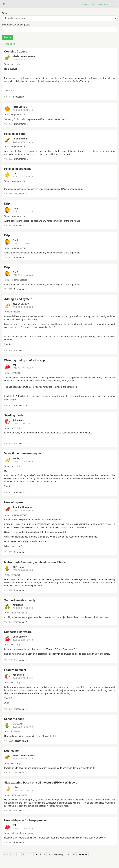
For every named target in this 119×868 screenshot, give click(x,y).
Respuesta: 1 (21, 194)
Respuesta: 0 (18, 97)
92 (69, 854)
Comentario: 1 (21, 124)
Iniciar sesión (89, 4)
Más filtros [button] (10, 44)
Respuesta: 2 (21, 622)
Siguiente (83, 854)
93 (74, 854)
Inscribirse (103, 4)
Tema (5, 13)
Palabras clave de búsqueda (16, 25)
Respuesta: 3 (21, 406)
